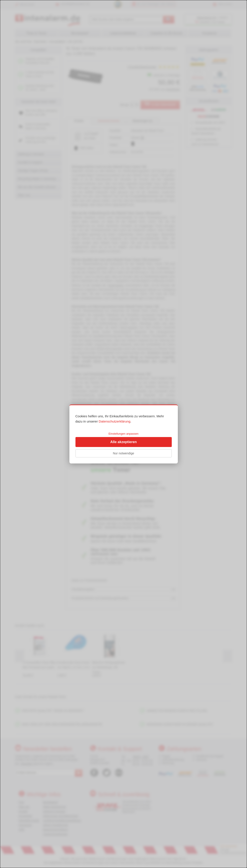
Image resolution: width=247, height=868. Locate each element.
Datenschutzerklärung (115, 421)
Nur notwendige (123, 453)
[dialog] (123, 434)
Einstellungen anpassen (123, 434)
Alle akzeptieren (124, 442)
